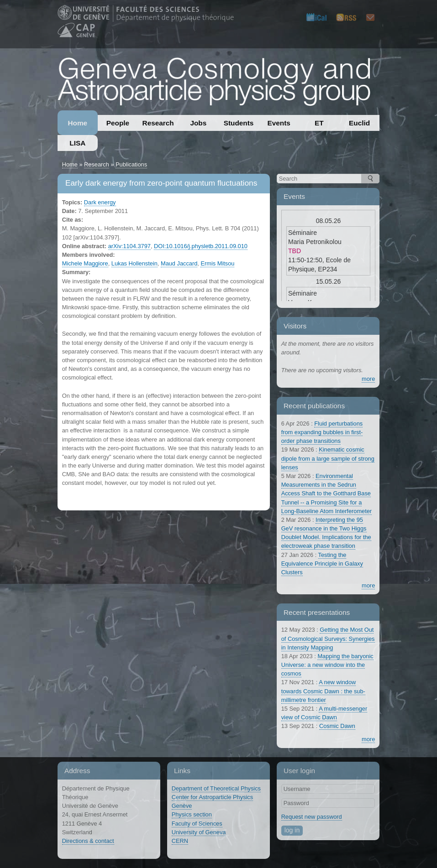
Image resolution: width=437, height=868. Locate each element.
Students (239, 123)
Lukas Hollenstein (134, 263)
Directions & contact (88, 841)
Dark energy (100, 202)
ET (319, 123)
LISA (77, 143)
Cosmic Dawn (337, 726)
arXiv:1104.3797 (129, 246)
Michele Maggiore (85, 263)
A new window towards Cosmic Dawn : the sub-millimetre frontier (323, 691)
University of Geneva (199, 832)
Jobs (198, 123)
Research (158, 123)
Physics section (192, 814)
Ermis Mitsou (217, 263)
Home (77, 123)
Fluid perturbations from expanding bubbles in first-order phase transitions (322, 432)
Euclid (359, 123)
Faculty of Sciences (197, 824)
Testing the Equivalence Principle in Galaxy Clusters (322, 564)
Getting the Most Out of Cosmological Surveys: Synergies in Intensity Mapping (328, 638)
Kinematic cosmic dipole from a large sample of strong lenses (328, 458)
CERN (180, 841)
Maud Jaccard (179, 263)
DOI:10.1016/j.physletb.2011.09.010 (201, 246)
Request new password (312, 817)
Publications (131, 164)
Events (279, 123)
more (368, 379)
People (118, 123)
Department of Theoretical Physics (216, 788)
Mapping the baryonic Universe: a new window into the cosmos (327, 665)
